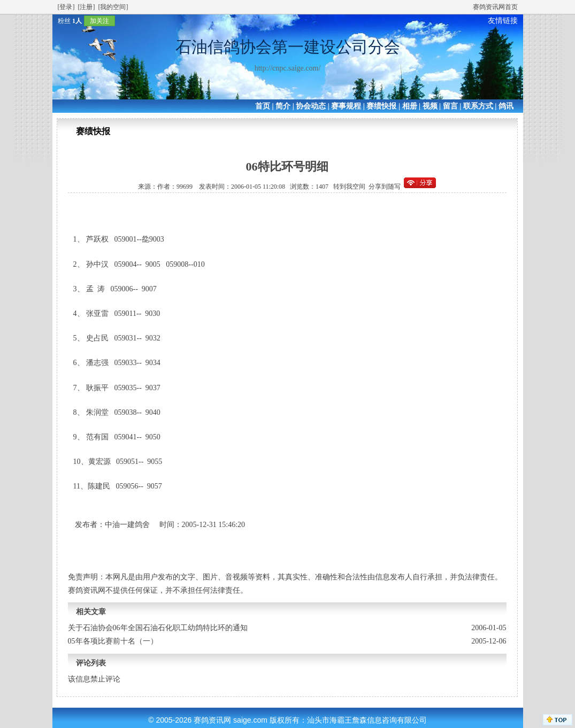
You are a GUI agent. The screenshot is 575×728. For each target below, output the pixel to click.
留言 (450, 106)
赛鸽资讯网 (212, 720)
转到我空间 (349, 187)
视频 (430, 106)
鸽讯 (506, 106)
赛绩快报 (381, 106)
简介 (283, 106)
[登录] (66, 7)
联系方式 (478, 106)
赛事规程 (346, 106)
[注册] (87, 7)
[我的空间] (113, 7)
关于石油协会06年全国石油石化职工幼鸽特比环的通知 (158, 628)
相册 (410, 106)
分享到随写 (385, 187)
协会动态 (311, 106)
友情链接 (503, 21)
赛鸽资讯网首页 (495, 7)
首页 (263, 106)
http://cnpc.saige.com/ (288, 68)
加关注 (99, 21)
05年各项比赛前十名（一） (113, 641)
